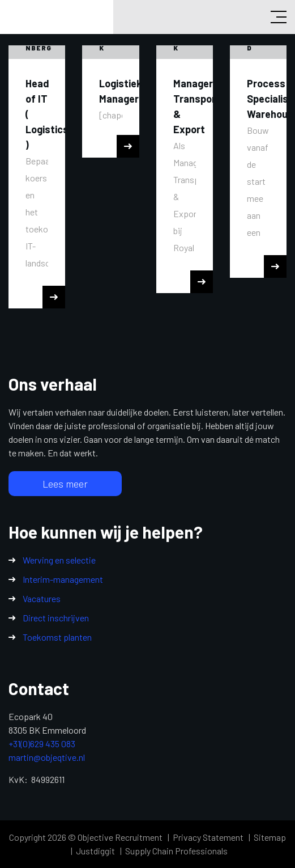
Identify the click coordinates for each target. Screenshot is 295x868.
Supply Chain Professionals (176, 851)
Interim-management (63, 579)
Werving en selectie (59, 560)
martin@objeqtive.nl (47, 757)
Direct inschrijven (56, 618)
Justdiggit (95, 851)
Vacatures (42, 598)
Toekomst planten (57, 637)
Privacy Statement (208, 837)
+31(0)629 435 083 (42, 744)
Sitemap (270, 837)
